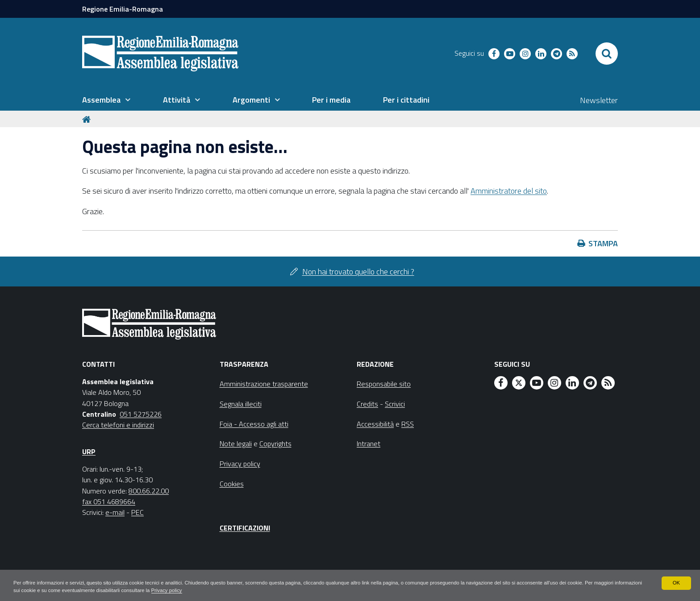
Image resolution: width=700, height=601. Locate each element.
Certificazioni (245, 528)
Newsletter (599, 100)
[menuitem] (106, 100)
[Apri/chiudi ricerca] (607, 54)
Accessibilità (375, 424)
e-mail (115, 512)
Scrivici (395, 404)
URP (89, 452)
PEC (137, 512)
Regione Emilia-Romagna (123, 9)
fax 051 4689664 (109, 502)
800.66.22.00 (149, 491)
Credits (367, 404)
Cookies (232, 484)
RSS (408, 424)
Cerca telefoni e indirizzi (118, 425)
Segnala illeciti (241, 404)
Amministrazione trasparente (264, 384)
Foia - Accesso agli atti (254, 424)
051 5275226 (141, 414)
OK (676, 582)
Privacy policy (229, 590)
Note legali (236, 443)
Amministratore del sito (509, 191)
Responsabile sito (384, 384)
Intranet (369, 443)
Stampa (603, 243)
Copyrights (275, 443)
